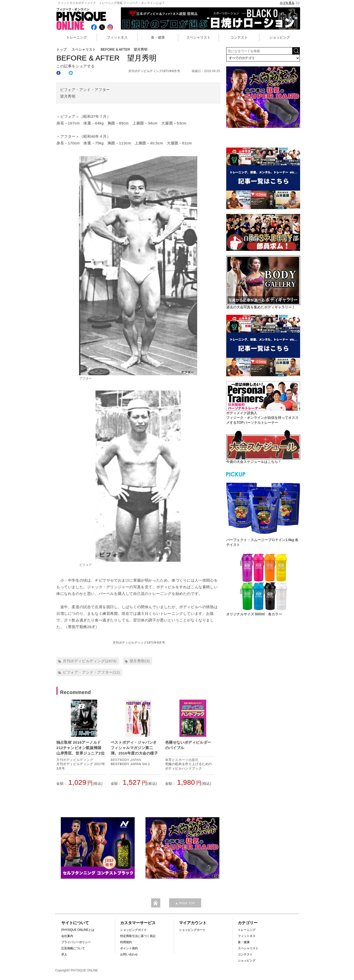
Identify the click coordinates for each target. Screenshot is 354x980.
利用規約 (126, 942)
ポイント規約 (129, 948)
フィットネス (117, 37)
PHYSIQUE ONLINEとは (78, 930)
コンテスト (239, 37)
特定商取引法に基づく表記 (138, 936)
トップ (62, 49)
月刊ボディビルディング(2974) (90, 661)
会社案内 (67, 936)
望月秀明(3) (140, 661)
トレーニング (77, 37)
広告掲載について (73, 948)
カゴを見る (290, 3)
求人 (64, 954)
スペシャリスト (198, 37)
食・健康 (158, 37)
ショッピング (280, 37)
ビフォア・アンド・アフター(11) (91, 672)
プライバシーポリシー (76, 942)
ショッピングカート (192, 930)
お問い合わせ (129, 954)
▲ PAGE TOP (185, 903)
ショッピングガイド (133, 930)
